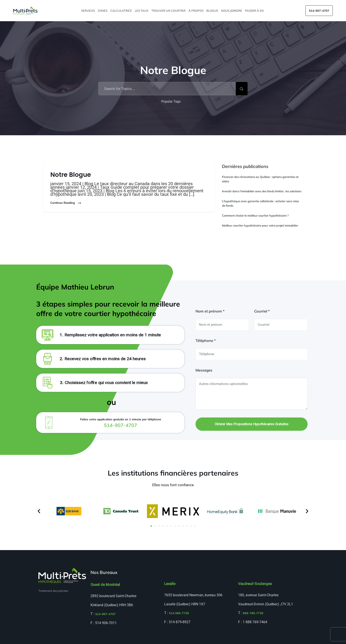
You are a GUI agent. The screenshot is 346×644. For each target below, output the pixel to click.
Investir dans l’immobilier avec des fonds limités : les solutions (262, 191)
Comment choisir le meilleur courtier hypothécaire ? (255, 215)
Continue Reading (66, 203)
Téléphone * (206, 341)
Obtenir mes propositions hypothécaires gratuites (252, 424)
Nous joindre (232, 11)
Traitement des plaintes (53, 591)
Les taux (142, 11)
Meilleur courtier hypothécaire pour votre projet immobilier (260, 225)
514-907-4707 (319, 11)
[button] (39, 511)
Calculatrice (121, 11)
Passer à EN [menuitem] (255, 11)
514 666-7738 (179, 613)
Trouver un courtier (169, 11)
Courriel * (262, 311)
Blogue (213, 11)
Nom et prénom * (210, 311)
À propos (196, 11)
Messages (204, 370)
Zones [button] (103, 11)
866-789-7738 (253, 613)
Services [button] (88, 11)
